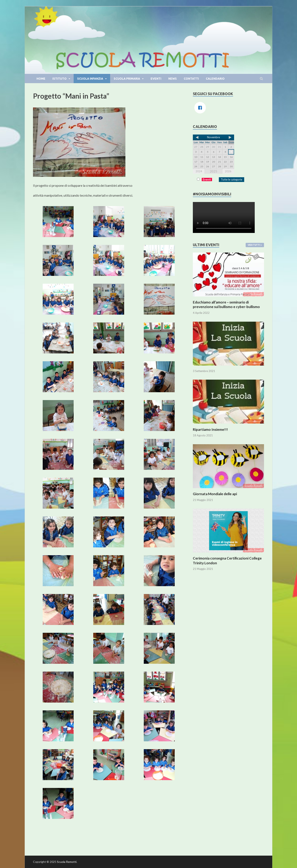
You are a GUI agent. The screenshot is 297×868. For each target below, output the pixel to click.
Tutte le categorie (232, 180)
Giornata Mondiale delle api (215, 494)
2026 (228, 171)
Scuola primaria (127, 79)
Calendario (215, 79)
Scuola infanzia (90, 79)
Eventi (156, 79)
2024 (199, 171)
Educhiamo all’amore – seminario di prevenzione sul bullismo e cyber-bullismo (226, 304)
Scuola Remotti (67, 862)
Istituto (60, 79)
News (173, 79)
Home (41, 79)
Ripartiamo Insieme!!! (210, 429)
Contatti (191, 79)
